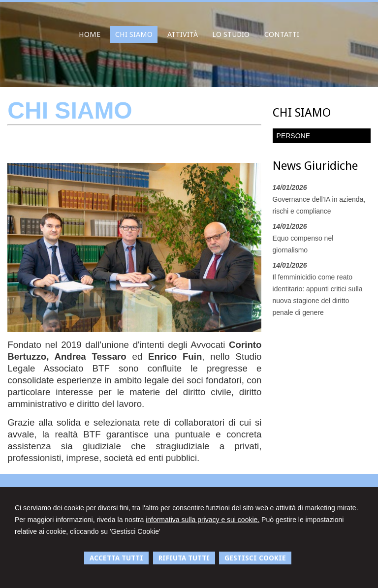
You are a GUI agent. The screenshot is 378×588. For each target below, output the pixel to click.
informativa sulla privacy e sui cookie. (203, 520)
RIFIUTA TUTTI (184, 558)
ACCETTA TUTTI (116, 558)
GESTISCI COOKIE (255, 558)
